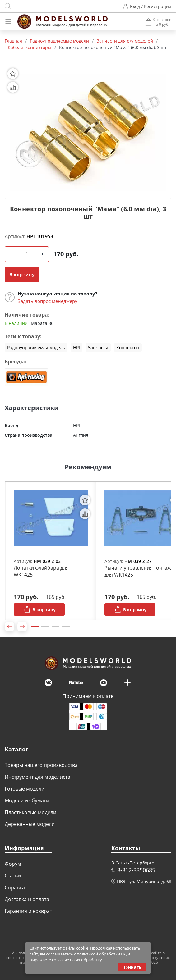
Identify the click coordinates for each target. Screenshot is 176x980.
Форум (13, 864)
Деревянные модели (30, 824)
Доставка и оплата (27, 899)
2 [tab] (45, 627)
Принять (132, 967)
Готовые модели (25, 789)
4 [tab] (66, 627)
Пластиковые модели (30, 812)
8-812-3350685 (136, 870)
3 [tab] (56, 627)
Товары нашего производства (41, 765)
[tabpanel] (51, 551)
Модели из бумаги (27, 800)
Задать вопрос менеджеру (48, 301)
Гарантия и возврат (28, 911)
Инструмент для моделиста (37, 777)
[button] (10, 627)
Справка (15, 887)
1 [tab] (35, 627)
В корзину (22, 274)
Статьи (13, 876)
